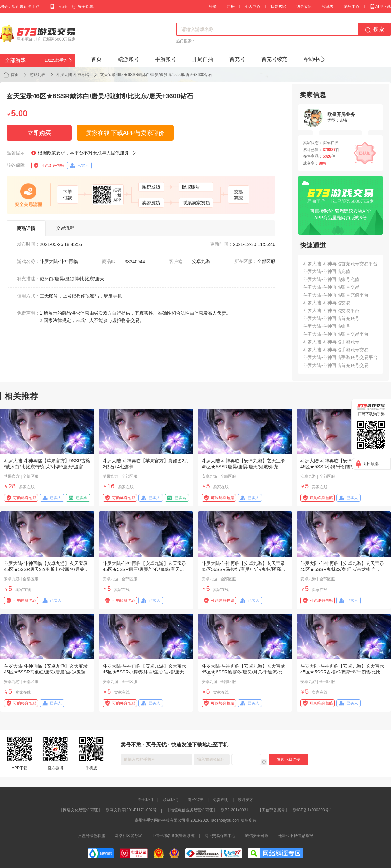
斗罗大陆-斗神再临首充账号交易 (336, 365)
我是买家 (278, 7)
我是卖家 (304, 7)
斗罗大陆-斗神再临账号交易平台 (336, 334)
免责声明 (221, 800)
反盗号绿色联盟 (92, 836)
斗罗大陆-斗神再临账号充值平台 (336, 295)
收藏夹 (328, 7)
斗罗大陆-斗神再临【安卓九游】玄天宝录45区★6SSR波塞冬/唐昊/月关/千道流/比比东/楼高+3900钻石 (245, 672)
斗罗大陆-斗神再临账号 (327, 326)
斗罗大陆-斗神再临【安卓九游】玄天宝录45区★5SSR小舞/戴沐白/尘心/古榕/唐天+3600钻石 (145, 672)
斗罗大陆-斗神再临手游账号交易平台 (340, 357)
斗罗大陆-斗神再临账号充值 (331, 279)
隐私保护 (195, 800)
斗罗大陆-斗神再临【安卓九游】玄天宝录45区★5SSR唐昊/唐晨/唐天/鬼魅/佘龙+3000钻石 (244, 467)
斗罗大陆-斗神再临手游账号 (331, 342)
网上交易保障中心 (220, 836)
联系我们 (170, 800)
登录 (213, 7)
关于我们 (145, 800)
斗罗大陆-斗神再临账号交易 (331, 287)
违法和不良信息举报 (296, 836)
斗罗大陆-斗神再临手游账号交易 (336, 350)
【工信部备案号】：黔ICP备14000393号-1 (295, 810)
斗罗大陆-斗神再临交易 (327, 303)
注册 (231, 7)
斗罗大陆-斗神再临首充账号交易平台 (340, 264)
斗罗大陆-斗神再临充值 (327, 271)
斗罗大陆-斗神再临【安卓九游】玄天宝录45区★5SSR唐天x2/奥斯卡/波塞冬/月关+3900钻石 (46, 569)
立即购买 (39, 133)
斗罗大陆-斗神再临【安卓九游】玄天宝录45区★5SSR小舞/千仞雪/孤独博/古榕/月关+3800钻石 (343, 467)
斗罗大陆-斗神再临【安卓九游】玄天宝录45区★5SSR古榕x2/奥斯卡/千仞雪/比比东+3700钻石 (343, 672)
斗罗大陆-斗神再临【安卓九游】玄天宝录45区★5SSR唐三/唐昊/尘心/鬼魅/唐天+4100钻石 (145, 569)
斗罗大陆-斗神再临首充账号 (331, 318)
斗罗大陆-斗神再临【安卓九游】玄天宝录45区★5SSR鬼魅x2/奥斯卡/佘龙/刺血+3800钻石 (342, 569)
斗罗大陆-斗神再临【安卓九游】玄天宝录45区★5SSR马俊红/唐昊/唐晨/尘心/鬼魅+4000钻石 (46, 672)
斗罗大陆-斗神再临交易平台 (331, 311)
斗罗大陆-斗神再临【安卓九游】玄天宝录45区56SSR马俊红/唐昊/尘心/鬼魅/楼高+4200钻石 (244, 569)
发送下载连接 (288, 759)
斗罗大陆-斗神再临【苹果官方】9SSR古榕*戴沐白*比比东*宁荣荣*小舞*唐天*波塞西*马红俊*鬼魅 (47, 467)
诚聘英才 (246, 800)
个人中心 (253, 7)
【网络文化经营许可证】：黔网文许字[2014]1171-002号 (108, 810)
